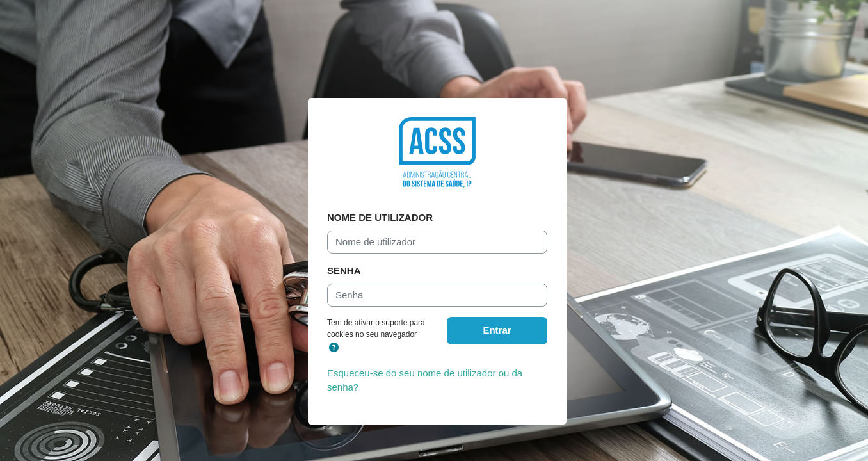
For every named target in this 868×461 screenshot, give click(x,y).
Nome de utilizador (380, 217)
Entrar (497, 330)
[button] (334, 348)
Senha (344, 271)
